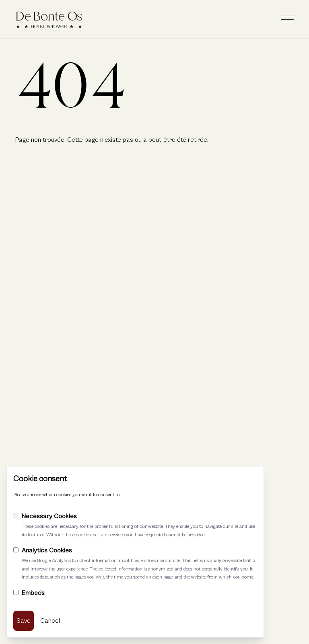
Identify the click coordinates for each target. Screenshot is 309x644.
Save (24, 621)
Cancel (50, 621)
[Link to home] (49, 19)
